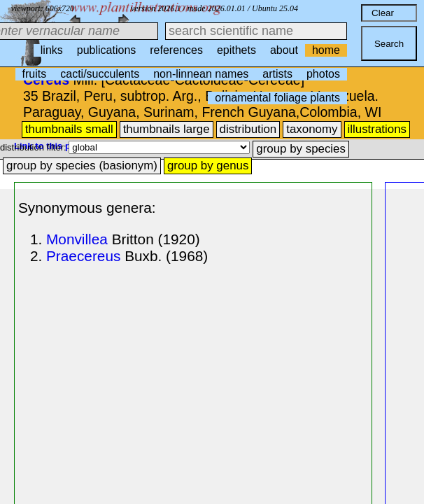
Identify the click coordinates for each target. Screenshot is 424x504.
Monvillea (77, 239)
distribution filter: (34, 147)
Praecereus (83, 256)
